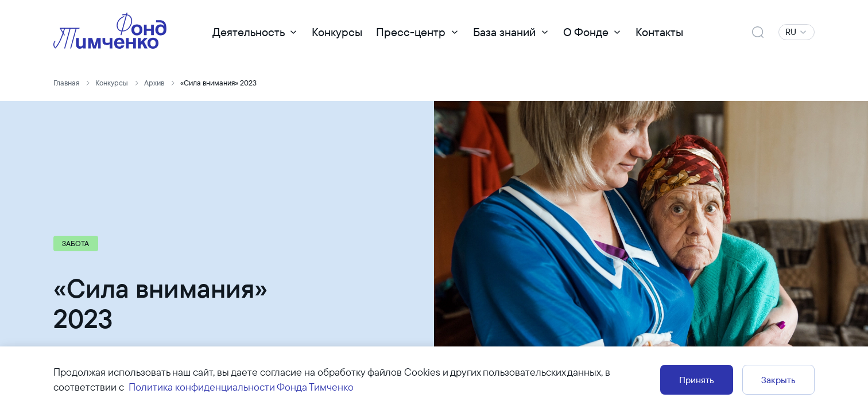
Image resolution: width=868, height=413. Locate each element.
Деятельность (249, 32)
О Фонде (586, 32)
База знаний (504, 32)
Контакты (659, 32)
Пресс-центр (411, 32)
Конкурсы (337, 32)
